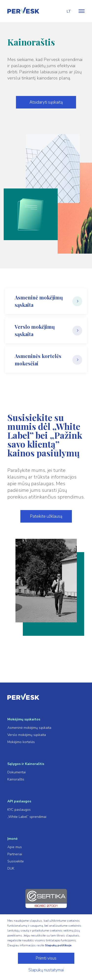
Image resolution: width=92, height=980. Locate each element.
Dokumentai (17, 772)
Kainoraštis (16, 779)
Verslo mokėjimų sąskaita (27, 735)
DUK (11, 868)
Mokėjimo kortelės (21, 742)
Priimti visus (46, 958)
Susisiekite (16, 861)
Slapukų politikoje (58, 945)
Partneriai (15, 854)
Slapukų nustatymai (46, 970)
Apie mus (15, 847)
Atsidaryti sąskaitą (46, 102)
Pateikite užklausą (46, 516)
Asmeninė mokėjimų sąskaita (29, 728)
